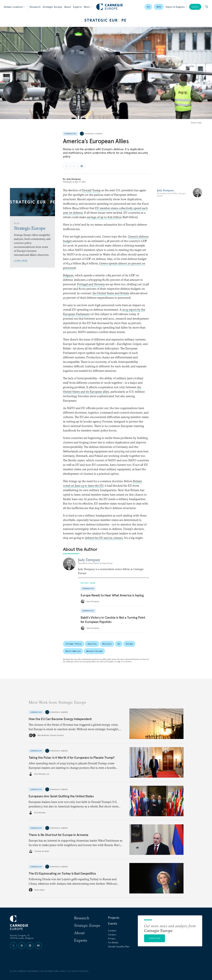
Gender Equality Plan (119, 947)
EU (148, 7)
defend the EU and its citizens (104, 538)
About (68, 7)
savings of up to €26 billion (104, 217)
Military (107, 644)
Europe (129, 644)
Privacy (112, 939)
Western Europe (94, 651)
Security (92, 644)
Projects (114, 918)
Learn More (21, 260)
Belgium (68, 275)
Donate (195, 7)
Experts (77, 7)
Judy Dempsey (73, 179)
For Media (113, 943)
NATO (159, 7)
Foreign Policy (74, 644)
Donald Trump (91, 190)
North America (73, 651)
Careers (112, 935)
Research (35, 7)
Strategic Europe (52, 7)
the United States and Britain (111, 293)
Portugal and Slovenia (91, 284)
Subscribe (155, 938)
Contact (112, 931)
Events (113, 923)
